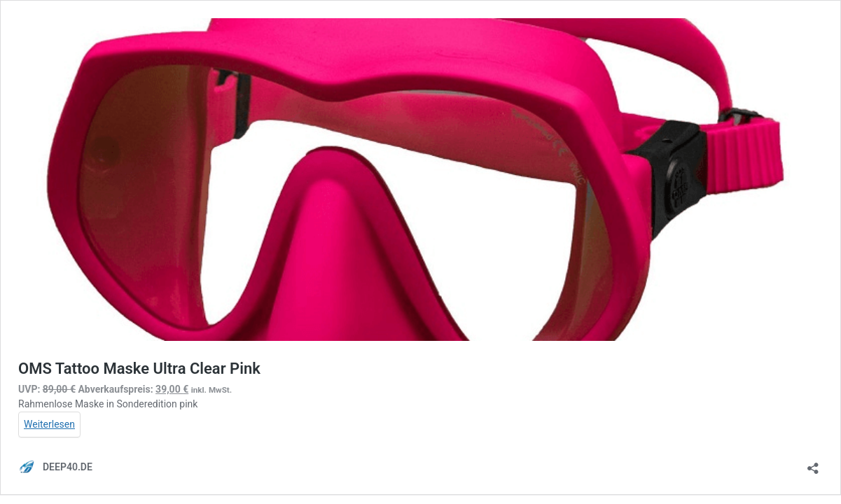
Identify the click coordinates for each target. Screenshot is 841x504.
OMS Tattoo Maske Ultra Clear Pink (139, 369)
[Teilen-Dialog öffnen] (813, 464)
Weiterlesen (49, 424)
